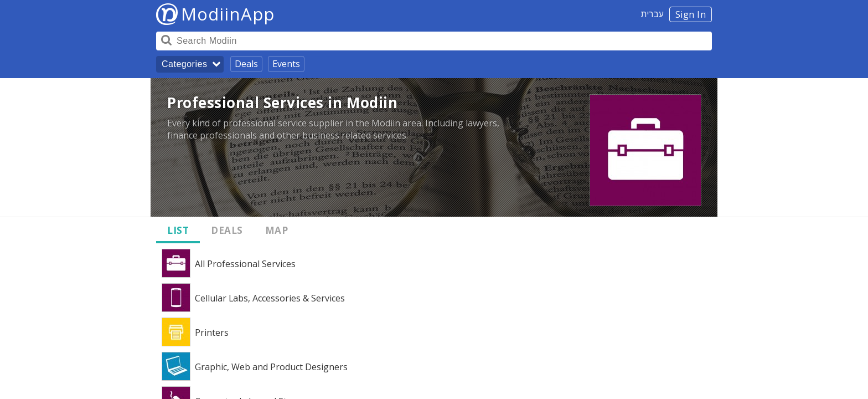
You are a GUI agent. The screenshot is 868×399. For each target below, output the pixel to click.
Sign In (691, 14)
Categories (184, 64)
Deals (246, 64)
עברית (652, 14)
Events (286, 64)
